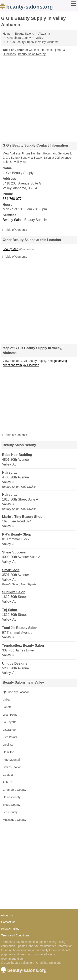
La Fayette (10, 722)
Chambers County (14, 790)
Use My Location (16, 692)
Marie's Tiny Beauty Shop (22, 517)
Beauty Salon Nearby (32, 54)
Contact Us (8, 922)
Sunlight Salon (14, 592)
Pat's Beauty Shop (17, 534)
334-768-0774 (13, 199)
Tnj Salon (10, 610)
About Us (7, 915)
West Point (10, 715)
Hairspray (10, 472)
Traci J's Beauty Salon (20, 628)
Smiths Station (12, 767)
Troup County (11, 805)
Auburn (7, 782)
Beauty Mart (11, 249)
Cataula (8, 775)
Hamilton (8, 752)
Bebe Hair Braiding (17, 455)
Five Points (10, 737)
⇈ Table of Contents (14, 230)
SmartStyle (11, 570)
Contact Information (42, 50)
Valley (7, 700)
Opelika (8, 745)
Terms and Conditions (15, 935)
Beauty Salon (13, 220)
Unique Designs (15, 663)
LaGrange (9, 730)
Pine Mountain (12, 760)
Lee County (10, 812)
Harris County (12, 797)
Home (7, 34)
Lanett (7, 707)
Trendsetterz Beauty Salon (23, 646)
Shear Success (14, 552)
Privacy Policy (10, 929)
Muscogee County (14, 820)
